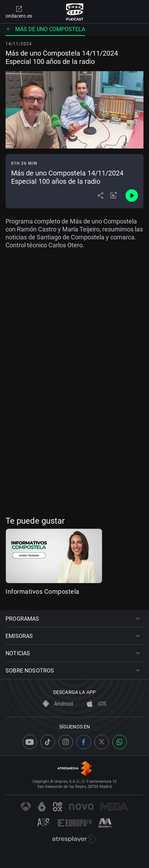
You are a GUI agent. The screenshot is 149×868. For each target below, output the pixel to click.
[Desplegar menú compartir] (100, 195)
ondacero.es (19, 12)
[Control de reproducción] (132, 195)
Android (58, 704)
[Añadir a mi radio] (114, 195)
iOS (97, 704)
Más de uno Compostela (45, 29)
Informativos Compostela (43, 592)
